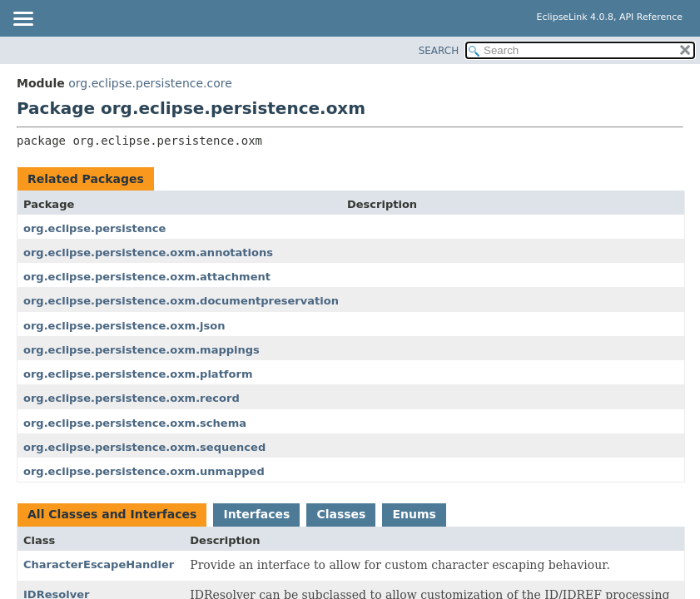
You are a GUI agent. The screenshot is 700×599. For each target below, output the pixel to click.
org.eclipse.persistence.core (150, 83)
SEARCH (439, 51)
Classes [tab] (341, 514)
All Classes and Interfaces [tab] (112, 514)
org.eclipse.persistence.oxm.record (132, 398)
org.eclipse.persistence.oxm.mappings (141, 350)
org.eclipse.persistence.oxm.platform (138, 374)
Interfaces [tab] (256, 514)
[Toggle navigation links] (22, 20)
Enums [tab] (414, 514)
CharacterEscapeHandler (99, 564)
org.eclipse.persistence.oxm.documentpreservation (181, 301)
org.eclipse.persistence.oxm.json (124, 326)
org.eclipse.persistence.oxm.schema (135, 423)
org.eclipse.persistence (94, 228)
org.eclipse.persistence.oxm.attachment (147, 277)
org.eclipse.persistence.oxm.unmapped (144, 471)
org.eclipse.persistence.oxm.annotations (148, 252)
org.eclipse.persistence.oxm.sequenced (144, 447)
